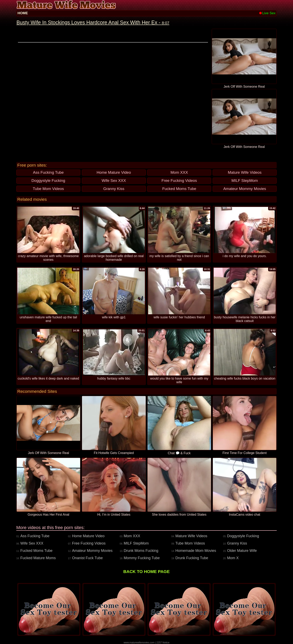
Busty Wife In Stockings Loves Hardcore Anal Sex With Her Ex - (93, 22)
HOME (23, 13)
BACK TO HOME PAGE (146, 571)
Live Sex (267, 13)
